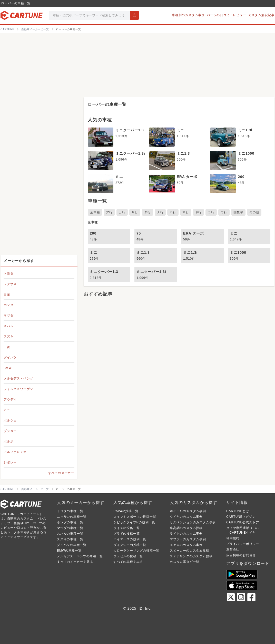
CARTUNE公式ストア (243, 522)
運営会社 (233, 550)
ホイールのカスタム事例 (188, 511)
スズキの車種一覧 (70, 539)
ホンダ (8, 305)
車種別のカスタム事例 (188, 15)
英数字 (238, 212)
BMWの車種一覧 (69, 551)
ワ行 (224, 212)
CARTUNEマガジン (241, 517)
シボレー (10, 462)
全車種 (95, 212)
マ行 (186, 212)
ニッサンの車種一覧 (72, 517)
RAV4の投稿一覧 (126, 511)
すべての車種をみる (128, 562)
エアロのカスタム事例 (186, 545)
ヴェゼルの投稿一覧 (128, 556)
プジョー (10, 431)
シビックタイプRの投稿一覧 (134, 522)
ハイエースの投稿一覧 (130, 539)
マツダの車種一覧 (70, 528)
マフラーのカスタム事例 (188, 539)
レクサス (10, 284)
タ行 (148, 212)
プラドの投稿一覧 (126, 534)
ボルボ (8, 441)
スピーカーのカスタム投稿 (190, 551)
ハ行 (173, 212)
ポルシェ (10, 420)
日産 (7, 294)
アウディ (10, 399)
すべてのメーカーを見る (75, 562)
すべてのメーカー (61, 473)
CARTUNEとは (238, 511)
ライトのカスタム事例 (186, 534)
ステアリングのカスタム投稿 (191, 556)
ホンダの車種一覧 (70, 522)
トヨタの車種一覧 (70, 511)
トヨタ (8, 273)
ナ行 (160, 212)
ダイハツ (10, 357)
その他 (254, 212)
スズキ (8, 336)
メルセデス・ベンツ (18, 378)
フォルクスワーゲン (18, 389)
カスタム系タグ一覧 (185, 562)
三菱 (7, 347)
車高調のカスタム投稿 (186, 528)
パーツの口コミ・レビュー (227, 15)
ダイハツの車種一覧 (72, 545)
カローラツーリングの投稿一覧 (136, 551)
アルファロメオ (15, 452)
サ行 (135, 212)
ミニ (7, 410)
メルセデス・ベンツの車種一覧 (80, 556)
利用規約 (233, 538)
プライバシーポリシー (243, 544)
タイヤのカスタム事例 (186, 517)
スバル (8, 326)
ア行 (109, 212)
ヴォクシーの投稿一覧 (130, 545)
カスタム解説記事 (261, 15)
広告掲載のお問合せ (241, 555)
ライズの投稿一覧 (126, 528)
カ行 (122, 212)
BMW (8, 368)
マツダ (8, 315)
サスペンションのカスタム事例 (193, 522)
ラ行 (211, 212)
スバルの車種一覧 (70, 534)
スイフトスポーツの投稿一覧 (135, 517)
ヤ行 (199, 212)
